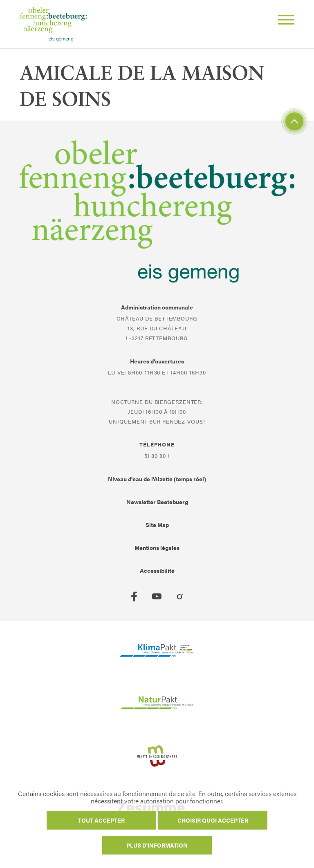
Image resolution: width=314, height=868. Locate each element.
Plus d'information (157, 845)
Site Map (157, 525)
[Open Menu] (283, 21)
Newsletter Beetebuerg (157, 502)
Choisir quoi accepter (213, 820)
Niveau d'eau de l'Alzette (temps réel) (157, 479)
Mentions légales (157, 547)
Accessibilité (157, 570)
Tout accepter (101, 820)
